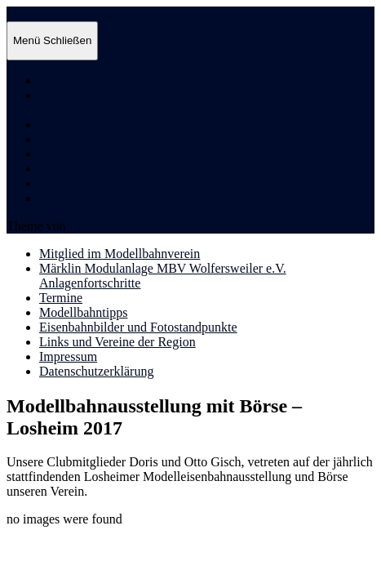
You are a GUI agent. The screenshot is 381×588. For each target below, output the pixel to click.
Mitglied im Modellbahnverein (120, 80)
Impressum (68, 183)
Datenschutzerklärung (96, 198)
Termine (61, 125)
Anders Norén (105, 226)
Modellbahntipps (83, 139)
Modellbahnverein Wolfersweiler (93, 13)
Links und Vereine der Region (117, 169)
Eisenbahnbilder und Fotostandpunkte (138, 154)
